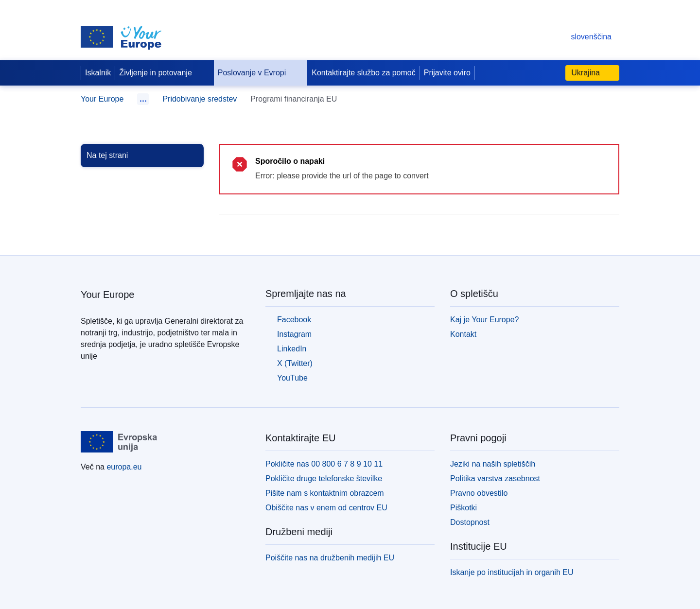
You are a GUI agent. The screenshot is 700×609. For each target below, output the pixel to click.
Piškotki (464, 508)
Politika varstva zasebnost (495, 478)
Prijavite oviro (447, 73)
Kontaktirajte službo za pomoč (363, 73)
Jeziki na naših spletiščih (493, 464)
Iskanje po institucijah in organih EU (512, 572)
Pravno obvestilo (479, 493)
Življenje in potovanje (163, 73)
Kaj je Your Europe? (484, 320)
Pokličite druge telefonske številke (324, 478)
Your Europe (102, 99)
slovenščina (581, 37)
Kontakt (463, 334)
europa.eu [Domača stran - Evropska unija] (124, 467)
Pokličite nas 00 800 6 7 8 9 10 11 (324, 464)
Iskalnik (98, 73)
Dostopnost (470, 522)
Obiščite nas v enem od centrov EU (326, 508)
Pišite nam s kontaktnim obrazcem (325, 493)
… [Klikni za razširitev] (143, 99)
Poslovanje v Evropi (260, 73)
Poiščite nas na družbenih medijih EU (330, 558)
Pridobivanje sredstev (200, 99)
